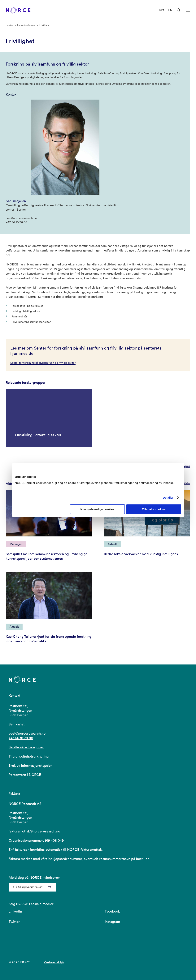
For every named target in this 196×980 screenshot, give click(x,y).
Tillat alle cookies (154, 509)
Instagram (112, 922)
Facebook (112, 911)
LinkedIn (15, 911)
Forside (10, 25)
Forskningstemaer (26, 25)
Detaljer (168, 498)
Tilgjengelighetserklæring (29, 757)
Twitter (14, 922)
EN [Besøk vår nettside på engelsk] (170, 10)
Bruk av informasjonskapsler (30, 766)
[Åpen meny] (188, 10)
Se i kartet (17, 725)
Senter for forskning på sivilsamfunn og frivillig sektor (43, 363)
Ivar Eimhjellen (16, 201)
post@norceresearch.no (27, 734)
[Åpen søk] (179, 10)
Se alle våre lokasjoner (26, 748)
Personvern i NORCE (25, 775)
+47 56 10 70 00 (21, 738)
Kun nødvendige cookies (98, 509)
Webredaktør (54, 962)
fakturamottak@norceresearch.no (34, 832)
